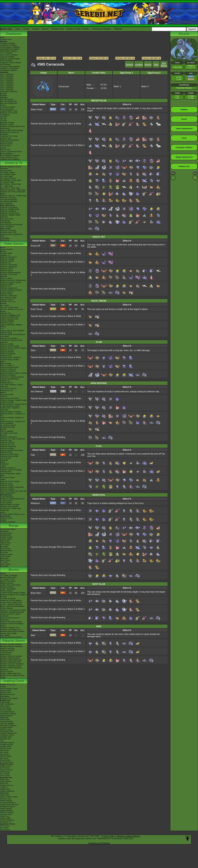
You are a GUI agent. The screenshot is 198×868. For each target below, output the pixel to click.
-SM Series (5, 750)
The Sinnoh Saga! (7, 182)
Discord (45, 29)
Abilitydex (4, 97)
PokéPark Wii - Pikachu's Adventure (10, 409)
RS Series (4, 547)
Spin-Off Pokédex (7, 99)
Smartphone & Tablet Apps (10, 508)
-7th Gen (4, 121)
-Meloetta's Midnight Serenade (12, 612)
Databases (14, 34)
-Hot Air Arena (6, 799)
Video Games (14, 244)
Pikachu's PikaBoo (7, 650)
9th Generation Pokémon (10, 155)
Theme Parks (5, 146)
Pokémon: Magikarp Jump (10, 315)
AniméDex (4, 169)
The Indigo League (7, 172)
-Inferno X (4, 787)
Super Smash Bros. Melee (10, 474)
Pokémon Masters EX (9, 267)
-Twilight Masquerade (9, 733)
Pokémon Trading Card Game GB (13, 491)
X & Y (2, 329)
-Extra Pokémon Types (9, 689)
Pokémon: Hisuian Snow (10, 213)
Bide (33, 635)
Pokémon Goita (6, 518)
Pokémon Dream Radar (9, 367)
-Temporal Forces (7, 735)
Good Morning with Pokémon (11, 225)
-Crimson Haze (6, 814)
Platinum (4, 396)
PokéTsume (5, 240)
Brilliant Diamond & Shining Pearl (13, 280)
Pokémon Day (6, 138)
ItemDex (3, 94)
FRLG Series (5, 549)
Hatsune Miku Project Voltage (12, 130)
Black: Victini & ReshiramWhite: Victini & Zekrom (12, 607)
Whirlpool (35, 503)
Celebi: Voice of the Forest (10, 585)
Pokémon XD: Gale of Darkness (13, 439)
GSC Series (5, 545)
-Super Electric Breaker (9, 805)
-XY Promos (5, 774)
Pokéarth (118, 29)
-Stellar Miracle (6, 808)
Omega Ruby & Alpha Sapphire (12, 331)
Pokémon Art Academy (9, 338)
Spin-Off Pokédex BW (9, 103)
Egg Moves (164, 64)
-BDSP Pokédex (6, 61)
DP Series (4, 553)
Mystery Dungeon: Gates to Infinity (14, 373)
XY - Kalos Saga (7, 186)
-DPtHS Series (6, 756)
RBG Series (5, 541)
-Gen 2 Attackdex (7, 76)
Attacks (148, 64)
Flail (33, 455)
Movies (14, 570)
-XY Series (4, 752)
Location (139, 64)
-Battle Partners (6, 801)
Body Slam (36, 593)
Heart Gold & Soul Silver (10, 398)
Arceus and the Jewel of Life (11, 602)
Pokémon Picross (7, 350)
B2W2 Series (5, 560)
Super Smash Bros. (8, 493)
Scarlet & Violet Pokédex (78, 29)
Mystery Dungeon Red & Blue (12, 450)
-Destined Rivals (7, 721)
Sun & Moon (5, 305)
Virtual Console (6, 503)
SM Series (4, 566)
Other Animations (7, 227)
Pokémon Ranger (7, 448)
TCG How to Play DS (8, 389)
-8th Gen (4, 119)
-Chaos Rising (6, 708)
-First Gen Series (7, 762)
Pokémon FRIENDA (8, 522)
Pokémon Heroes (7, 587)
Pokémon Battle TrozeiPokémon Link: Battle (13, 335)
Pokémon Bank (6, 333)
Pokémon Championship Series (12, 126)
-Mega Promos (6, 766)
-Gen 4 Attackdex (7, 80)
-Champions (5, 115)
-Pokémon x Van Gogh (9, 136)
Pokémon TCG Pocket (9, 275)
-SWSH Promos (6, 770)
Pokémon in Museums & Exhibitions (10, 133)
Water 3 (145, 86)
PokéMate (4, 460)
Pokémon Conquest (8, 375)
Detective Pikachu (7, 321)
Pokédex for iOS (7, 391)
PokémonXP (5, 128)
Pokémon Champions (9, 257)
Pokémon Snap (6, 483)
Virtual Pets (5, 510)
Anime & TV (14, 163)
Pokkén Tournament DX (9, 319)
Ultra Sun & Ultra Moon (9, 307)
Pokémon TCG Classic (9, 698)
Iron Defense (37, 391)
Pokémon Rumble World (10, 346)
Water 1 (117, 86)
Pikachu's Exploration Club (11, 662)
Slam (33, 350)
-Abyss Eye (5, 779)
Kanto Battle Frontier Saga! (11, 180)
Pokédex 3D (5, 381)
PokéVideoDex (6, 223)
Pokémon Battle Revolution (11, 412)
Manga (14, 526)
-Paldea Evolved (7, 745)
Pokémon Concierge (8, 230)
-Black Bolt (4, 718)
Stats (156, 64)
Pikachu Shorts (14, 641)
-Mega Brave (5, 789)
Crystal (3, 466)
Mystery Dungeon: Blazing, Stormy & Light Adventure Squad (14, 405)
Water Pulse (37, 109)
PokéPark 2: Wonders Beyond (12, 377)
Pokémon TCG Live (8, 302)
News (2, 38)
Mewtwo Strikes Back (9, 577)
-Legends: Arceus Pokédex (11, 63)
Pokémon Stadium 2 (8, 468)
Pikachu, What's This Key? (11, 674)
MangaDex (4, 531)
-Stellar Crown (6, 729)
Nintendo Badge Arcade (9, 360)
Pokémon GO (6, 263)
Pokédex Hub (57, 29)
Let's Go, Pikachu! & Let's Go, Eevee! (12, 310)
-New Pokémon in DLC (9, 157)
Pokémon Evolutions (8, 211)
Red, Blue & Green (8, 477)
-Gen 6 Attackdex (7, 84)
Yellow (3, 479)
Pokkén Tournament (8, 354)
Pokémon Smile (6, 294)
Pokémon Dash (6, 441)
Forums (26, 29)
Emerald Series (6, 551)
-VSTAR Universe (7, 820)
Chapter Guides (6, 537)
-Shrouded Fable (7, 731)
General (129, 64)
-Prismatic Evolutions (8, 725)
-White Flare (5, 720)
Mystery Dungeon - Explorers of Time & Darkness (12, 422)
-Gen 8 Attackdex (7, 88)
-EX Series (4, 758)
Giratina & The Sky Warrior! (11, 600)
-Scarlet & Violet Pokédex (10, 67)
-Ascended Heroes (7, 712)
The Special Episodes (9, 200)
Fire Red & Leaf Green (9, 433)
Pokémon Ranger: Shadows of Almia (12, 419)
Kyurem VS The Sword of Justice (13, 610)
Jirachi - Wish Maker (8, 589)
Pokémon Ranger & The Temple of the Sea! (14, 596)
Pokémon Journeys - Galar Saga (13, 190)
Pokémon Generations (9, 207)
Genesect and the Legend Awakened (10, 615)
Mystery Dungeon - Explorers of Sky (12, 415)
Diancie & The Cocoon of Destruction (10, 619)
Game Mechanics (7, 109)
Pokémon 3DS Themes (9, 506)
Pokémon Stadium (7, 489)
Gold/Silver (4, 464)
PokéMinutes (5, 221)
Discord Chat (5, 150)
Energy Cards (6, 692)
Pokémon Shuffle (7, 344)
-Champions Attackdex (9, 92)
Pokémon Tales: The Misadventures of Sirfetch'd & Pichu (12, 234)
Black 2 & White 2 (7, 365)
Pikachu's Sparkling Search (11, 666)
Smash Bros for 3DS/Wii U (10, 358)
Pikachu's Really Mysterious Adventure (11, 669)
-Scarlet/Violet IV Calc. (9, 111)
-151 (2, 741)
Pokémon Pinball (7, 485)
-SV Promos (5, 768)
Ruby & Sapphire (7, 431)
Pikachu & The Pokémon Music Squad (12, 676)
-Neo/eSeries (5, 760)
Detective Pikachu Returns (10, 273)
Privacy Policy (108, 836)
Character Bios (6, 171)
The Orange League (8, 174)
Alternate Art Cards (8, 694)
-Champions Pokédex (9, 70)
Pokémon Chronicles (8, 198)
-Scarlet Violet (6, 747)
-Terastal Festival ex (8, 803)
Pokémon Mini (6, 472)
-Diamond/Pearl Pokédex (10, 49)
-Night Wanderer (7, 810)
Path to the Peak (7, 219)
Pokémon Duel (6, 356)
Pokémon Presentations (9, 140)
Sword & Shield (6, 278)
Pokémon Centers (7, 124)
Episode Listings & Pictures (11, 167)
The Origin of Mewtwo (9, 575)
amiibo (3, 512)
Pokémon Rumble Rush (9, 317)
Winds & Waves (6, 249)
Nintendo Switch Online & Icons (12, 514)
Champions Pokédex (102, 29)
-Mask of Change (7, 812)
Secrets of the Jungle (8, 633)
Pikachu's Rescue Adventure (11, 646)
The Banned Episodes (9, 201)
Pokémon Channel (7, 443)
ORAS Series (5, 564)
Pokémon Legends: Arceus (11, 282)
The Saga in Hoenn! (8, 178)
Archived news (6, 39)
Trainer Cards (6, 691)
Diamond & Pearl (7, 394)
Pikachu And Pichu (7, 648)
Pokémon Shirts (6, 144)
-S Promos (4, 828)
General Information (8, 529)
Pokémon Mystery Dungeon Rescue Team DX (11, 291)
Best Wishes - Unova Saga (11, 184)
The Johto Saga (6, 176)
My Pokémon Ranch (8, 425)
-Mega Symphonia (7, 791)
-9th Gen (4, 117)
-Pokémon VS (6, 822)
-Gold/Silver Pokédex (8, 45)
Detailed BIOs (6, 535)
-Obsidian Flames (7, 743)
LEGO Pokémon (7, 142)
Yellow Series (5, 543)
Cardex (3, 105)
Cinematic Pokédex (8, 107)
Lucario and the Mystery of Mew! (13, 593)
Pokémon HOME (7, 284)
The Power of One (7, 579)
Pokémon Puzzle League (10, 481)
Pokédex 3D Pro (7, 383)
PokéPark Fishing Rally (9, 456)
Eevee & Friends (7, 672)
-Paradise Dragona (8, 807)
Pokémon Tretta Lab (8, 369)
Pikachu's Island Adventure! (11, 660)
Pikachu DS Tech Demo (9, 454)
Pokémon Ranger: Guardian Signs (13, 400)
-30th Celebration (7, 704)
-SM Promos (5, 772)
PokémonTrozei (6, 452)
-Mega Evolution (6, 716)
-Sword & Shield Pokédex (10, 59)
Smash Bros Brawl (7, 427)
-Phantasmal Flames (8, 714)
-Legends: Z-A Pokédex (9, 68)
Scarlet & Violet (6, 253)
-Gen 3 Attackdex (7, 78)
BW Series (4, 558)
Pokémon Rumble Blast (9, 379)
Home (17, 29)
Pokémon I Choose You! (10, 628)
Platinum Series (6, 554)
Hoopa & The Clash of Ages (11, 622)
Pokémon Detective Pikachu (11, 637)
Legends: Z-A (5, 255)
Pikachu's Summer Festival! (11, 656)
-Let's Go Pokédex (7, 57)
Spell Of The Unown (8, 581)
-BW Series (5, 754)
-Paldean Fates (6, 737)
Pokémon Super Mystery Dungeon (14, 348)
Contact (36, 29)
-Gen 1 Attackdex (7, 74)
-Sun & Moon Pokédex (9, 55)
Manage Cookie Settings (128, 836)
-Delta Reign (5, 702)
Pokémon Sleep (6, 271)
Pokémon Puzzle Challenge (11, 470)
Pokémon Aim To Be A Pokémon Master (13, 193)
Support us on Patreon (99, 843)
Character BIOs (6, 533)
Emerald (3, 435)
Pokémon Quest (6, 323)
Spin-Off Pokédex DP (8, 101)
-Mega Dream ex (7, 785)
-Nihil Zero (4, 783)
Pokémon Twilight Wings (10, 209)
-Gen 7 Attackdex (7, 86)
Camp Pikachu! (6, 652)
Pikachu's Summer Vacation (11, 645)
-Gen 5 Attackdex (7, 82)
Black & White (6, 363)
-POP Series (5, 776)
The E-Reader (6, 458)
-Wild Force (5, 816)
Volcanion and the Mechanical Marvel (12, 625)
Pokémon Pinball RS (8, 447)
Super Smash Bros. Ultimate (11, 325)
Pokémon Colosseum (9, 437)
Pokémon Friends (7, 261)
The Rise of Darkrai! (8, 599)
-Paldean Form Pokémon (10, 159)
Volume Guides (6, 539)
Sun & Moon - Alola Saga (10, 188)
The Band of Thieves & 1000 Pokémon (11, 341)
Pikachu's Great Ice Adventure (12, 664)
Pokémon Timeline (7, 123)
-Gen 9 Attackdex (7, 90)
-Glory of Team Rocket (9, 797)
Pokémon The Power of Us (11, 629)
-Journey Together (7, 723)
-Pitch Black (5, 706)
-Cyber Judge (5, 818)
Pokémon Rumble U (8, 371)
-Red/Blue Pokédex (8, 43)
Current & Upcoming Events (11, 152)
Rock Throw (36, 309)
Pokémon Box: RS (7, 445)
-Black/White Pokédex (9, 51)
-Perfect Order (6, 710)
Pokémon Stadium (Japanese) (12, 487)
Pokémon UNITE (7, 269)
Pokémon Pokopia (7, 259)
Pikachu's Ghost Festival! (10, 658)
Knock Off (35, 246)
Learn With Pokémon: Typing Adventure (11, 386)
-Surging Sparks (6, 727)
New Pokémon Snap (8, 298)
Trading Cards (14, 681)
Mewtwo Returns (7, 583)
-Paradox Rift (5, 739)
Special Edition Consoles (10, 505)
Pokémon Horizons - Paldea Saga (13, 196)
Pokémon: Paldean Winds (10, 215)
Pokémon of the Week (9, 113)
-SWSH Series (6, 749)
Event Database (6, 153)
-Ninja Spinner (6, 781)
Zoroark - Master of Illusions (11, 604)
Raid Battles (5, 696)
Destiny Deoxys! (6, 591)
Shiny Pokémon (6, 203)
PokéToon (4, 217)
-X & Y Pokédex (6, 53)
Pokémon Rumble (7, 402)
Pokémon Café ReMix (9, 265)
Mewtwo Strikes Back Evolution (12, 631)
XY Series (4, 562)
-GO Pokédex (6, 65)
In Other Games (6, 501)
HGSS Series (5, 556)
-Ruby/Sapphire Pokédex (10, 47)
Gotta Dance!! (6, 654)
